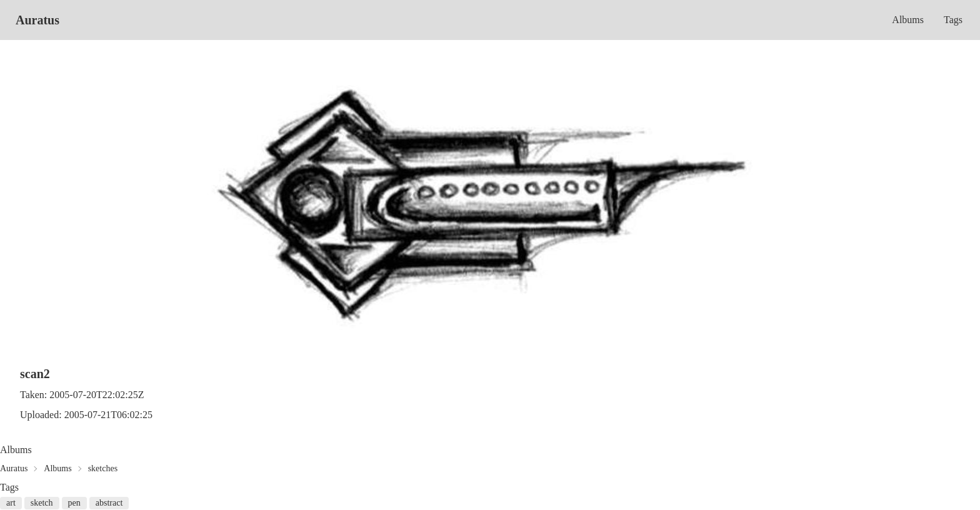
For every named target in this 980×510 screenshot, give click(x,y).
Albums (908, 20)
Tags (953, 20)
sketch (42, 503)
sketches (103, 468)
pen (74, 503)
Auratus (37, 20)
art (11, 503)
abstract (109, 503)
